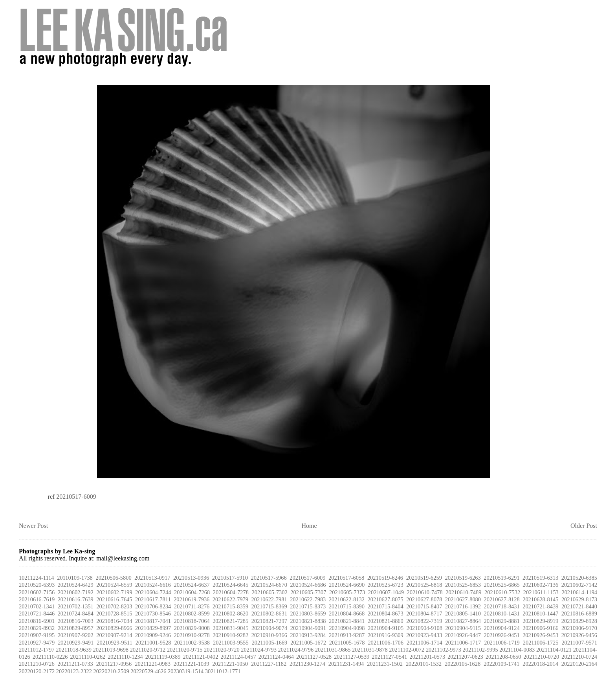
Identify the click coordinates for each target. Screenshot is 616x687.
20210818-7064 (192, 621)
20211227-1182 (269, 664)
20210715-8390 (347, 606)
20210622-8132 (347, 599)
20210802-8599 (192, 614)
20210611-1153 (541, 592)
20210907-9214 (114, 635)
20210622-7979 (230, 599)
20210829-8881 (502, 621)
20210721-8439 (540, 606)
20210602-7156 (37, 592)
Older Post (584, 526)
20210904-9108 (424, 628)
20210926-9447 (463, 635)
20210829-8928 (579, 621)
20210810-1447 (540, 614)
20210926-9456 (579, 635)
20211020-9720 (222, 650)
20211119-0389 (163, 657)
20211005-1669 (270, 643)
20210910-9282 (230, 635)
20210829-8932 (37, 628)
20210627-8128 (502, 599)
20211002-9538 (192, 643)
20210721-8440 (579, 606)
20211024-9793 (259, 650)
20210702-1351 (76, 606)
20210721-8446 (37, 614)
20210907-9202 (76, 635)
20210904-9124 (502, 628)
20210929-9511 (115, 643)
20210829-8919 (540, 621)
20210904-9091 (308, 628)
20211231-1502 (385, 664)
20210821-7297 (269, 621)
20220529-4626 (148, 671)
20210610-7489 (463, 592)
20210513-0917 (152, 578)
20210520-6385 (579, 578)
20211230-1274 (307, 664)
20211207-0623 (465, 657)
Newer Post (33, 526)
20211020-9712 (148, 650)
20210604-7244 (153, 592)
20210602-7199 (115, 592)
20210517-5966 (269, 578)
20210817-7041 (153, 621)
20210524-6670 (269, 585)
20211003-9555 (231, 643)
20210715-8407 (424, 606)
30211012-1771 (223, 671)
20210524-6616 (153, 585)
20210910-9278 (192, 635)
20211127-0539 (352, 657)
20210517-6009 (76, 497)
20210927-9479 (37, 643)
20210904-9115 (463, 628)
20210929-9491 (76, 643)
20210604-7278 (231, 592)
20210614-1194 (579, 592)
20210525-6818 (424, 585)
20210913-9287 (347, 635)
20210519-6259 (424, 578)
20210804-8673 (386, 614)
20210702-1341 (37, 606)
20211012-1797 (37, 650)
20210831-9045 (230, 628)
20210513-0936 (191, 578)
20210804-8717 (424, 614)
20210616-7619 (37, 599)
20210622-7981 (269, 599)
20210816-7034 (114, 621)
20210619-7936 (192, 599)
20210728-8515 (114, 614)
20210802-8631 (269, 614)
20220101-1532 (424, 664)
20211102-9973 (444, 650)
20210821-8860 (386, 621)
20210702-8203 (114, 606)
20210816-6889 (579, 614)
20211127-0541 (389, 657)
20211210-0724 (579, 657)
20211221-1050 (230, 664)
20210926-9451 (502, 635)
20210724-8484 (76, 614)
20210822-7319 (424, 621)
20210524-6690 (347, 585)
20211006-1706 (386, 643)
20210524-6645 (230, 585)
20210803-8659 (308, 614)
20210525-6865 (502, 585)
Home (309, 526)
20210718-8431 (502, 606)
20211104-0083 (517, 650)
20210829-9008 (192, 628)
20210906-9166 (540, 628)
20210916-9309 (386, 635)
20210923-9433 (424, 635)
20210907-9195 (37, 635)
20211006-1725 (541, 643)
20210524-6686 (308, 585)
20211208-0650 (503, 657)
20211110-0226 (50, 657)
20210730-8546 (153, 614)
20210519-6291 (501, 578)
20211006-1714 (424, 643)
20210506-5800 (113, 578)
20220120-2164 (579, 664)
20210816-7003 (76, 621)
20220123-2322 (74, 671)
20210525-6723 (386, 585)
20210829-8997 (153, 628)
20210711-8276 (192, 606)
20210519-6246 (385, 578)
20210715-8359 (230, 606)
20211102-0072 (407, 650)
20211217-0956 (114, 664)
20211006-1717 (463, 643)
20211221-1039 (192, 664)
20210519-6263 (463, 578)
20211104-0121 (554, 650)
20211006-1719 (502, 643)
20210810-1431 (502, 614)
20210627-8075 (386, 599)
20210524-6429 (76, 585)
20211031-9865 (333, 650)
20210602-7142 (579, 585)
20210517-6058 (346, 578)
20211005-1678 (347, 643)
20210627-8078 (424, 599)
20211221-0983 (153, 664)
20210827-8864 (463, 621)
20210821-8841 (347, 621)
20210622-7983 (308, 599)
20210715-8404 (386, 606)
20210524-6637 (192, 585)
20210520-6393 (37, 585)
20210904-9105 (386, 628)
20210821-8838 (308, 621)
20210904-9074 (269, 628)
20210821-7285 (230, 621)
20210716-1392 (463, 606)
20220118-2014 (540, 664)
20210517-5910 (230, 578)
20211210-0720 (542, 657)
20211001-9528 (153, 643)
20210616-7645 (114, 599)
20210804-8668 (347, 614)
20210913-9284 (308, 635)
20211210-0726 (37, 664)
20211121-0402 (200, 657)
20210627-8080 (463, 599)
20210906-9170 (579, 628)
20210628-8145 (540, 599)
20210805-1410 (463, 614)
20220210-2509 (111, 671)
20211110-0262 (88, 657)
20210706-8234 (153, 606)
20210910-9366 (269, 635)
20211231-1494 (346, 664)
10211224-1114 (37, 578)
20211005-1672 (308, 643)
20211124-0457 (238, 657)
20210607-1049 (386, 592)
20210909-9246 (153, 635)
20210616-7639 (76, 599)
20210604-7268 (192, 592)
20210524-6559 (114, 585)
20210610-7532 (502, 592)
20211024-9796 (296, 650)
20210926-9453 (540, 635)
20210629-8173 (579, 599)
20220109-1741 (501, 664)
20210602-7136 (540, 585)
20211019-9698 (111, 650)
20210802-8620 (230, 614)
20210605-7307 (308, 592)
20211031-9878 (370, 650)
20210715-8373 (308, 606)
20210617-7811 (153, 599)
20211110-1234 (125, 657)
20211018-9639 (74, 650)
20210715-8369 (269, 606)
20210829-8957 (76, 628)
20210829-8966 (114, 628)
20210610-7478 (425, 592)
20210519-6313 (540, 578)
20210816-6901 (37, 621)
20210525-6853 (463, 585)
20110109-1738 (75, 578)
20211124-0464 (276, 657)
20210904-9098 (347, 628)
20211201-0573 (427, 657)
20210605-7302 (270, 592)
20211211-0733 (75, 664)
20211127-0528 (314, 657)
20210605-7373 (347, 592)
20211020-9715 (185, 650)
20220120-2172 (37, 671)
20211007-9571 (579, 643)
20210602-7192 (76, 592)
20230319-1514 (186, 671)
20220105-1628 (463, 664)
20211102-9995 (480, 650)
